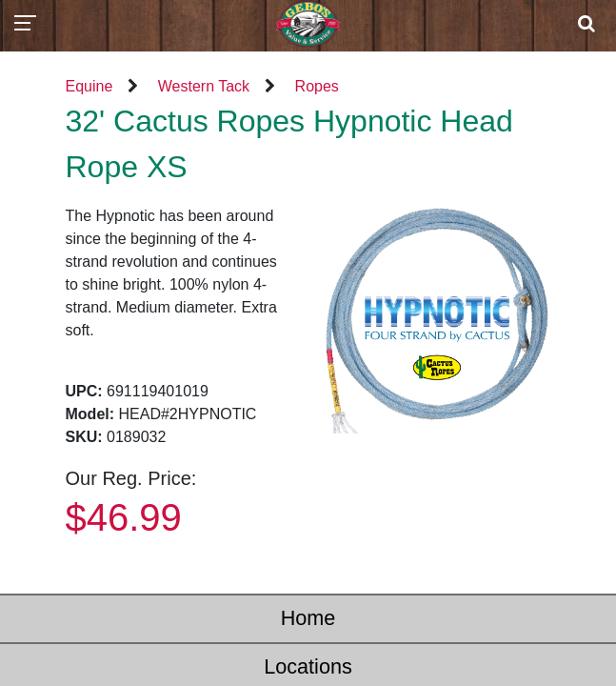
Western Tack (204, 86)
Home (308, 618)
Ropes (317, 86)
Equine (89, 86)
